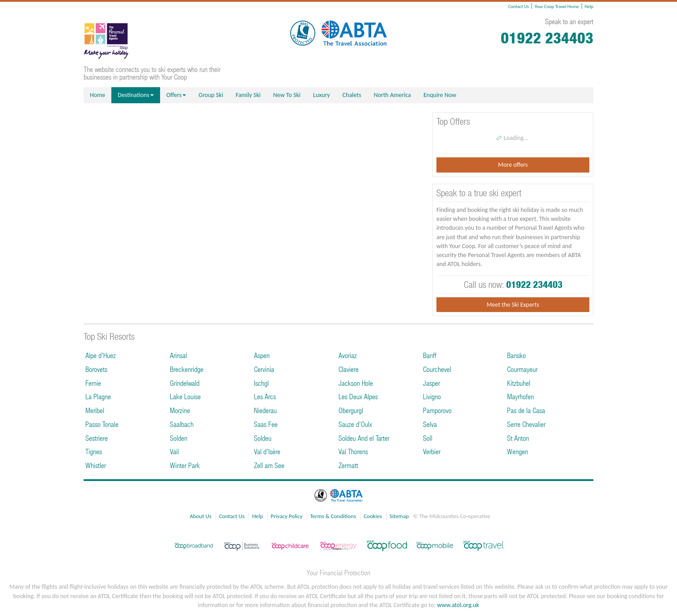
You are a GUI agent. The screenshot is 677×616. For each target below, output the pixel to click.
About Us (201, 516)
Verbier (432, 451)
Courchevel (437, 369)
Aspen (262, 355)
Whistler (96, 465)
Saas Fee (266, 424)
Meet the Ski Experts (513, 305)
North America (392, 95)
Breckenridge (187, 369)
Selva (430, 424)
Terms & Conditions (333, 516)
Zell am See (269, 465)
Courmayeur (522, 369)
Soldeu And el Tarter (364, 438)
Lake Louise (185, 396)
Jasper (432, 383)
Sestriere (97, 438)
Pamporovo (437, 410)
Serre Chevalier (526, 424)
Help (589, 6)
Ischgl (261, 383)
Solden (179, 438)
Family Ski (248, 95)
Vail (174, 451)
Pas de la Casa (526, 410)
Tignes (94, 451)
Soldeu (263, 438)
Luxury (322, 95)
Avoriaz (348, 355)
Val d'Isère (267, 451)
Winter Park (185, 465)
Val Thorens (353, 451)
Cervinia (264, 369)
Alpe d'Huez (101, 355)
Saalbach (182, 424)
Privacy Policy (286, 516)
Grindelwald (185, 383)
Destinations (136, 95)
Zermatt (348, 465)
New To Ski (287, 95)
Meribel (95, 410)
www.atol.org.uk (458, 605)
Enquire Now (440, 95)
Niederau (265, 410)
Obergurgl (351, 410)
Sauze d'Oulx (355, 424)
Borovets (96, 369)
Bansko (516, 355)
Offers (176, 95)
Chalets (352, 95)
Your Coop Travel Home (556, 6)
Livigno (432, 396)
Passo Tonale (102, 424)
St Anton (518, 438)
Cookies (373, 516)
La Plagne (98, 396)
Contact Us (518, 6)
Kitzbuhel (519, 383)
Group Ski (211, 95)
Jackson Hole (356, 383)
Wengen (518, 451)
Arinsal (178, 355)
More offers (513, 165)
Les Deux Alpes (358, 396)
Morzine (180, 410)
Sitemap (399, 516)
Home (97, 95)
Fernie (93, 383)
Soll (428, 438)
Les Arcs (265, 396)
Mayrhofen (520, 396)
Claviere (349, 369)
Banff (430, 355)
